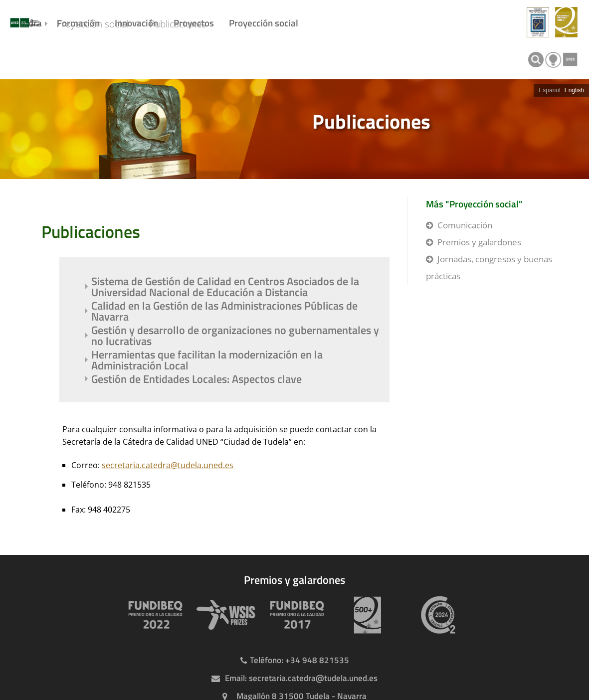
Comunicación (465, 225)
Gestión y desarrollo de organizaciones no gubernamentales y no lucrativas (235, 336)
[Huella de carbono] (436, 615)
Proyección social (264, 23)
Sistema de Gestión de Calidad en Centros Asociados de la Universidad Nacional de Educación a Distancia (225, 287)
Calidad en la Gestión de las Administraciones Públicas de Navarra (224, 311)
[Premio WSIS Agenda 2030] (224, 615)
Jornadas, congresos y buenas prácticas (489, 267)
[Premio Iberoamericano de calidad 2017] (295, 615)
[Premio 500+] (366, 615)
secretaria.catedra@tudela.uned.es (168, 465)
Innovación (136, 23)
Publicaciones (194, 58)
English (574, 90)
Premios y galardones (479, 242)
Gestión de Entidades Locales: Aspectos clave (196, 379)
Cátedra (26, 23)
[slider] (294, 129)
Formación (78, 23)
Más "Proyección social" (474, 204)
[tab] (294, 129)
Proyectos (194, 23)
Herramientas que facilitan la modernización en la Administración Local (207, 360)
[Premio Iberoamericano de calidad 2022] (153, 615)
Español (549, 90)
